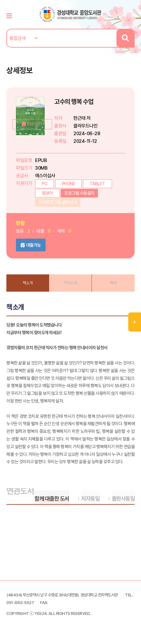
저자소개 (70, 283)
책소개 (28, 283)
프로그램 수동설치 (79, 193)
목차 (113, 283)
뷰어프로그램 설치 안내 (58, 202)
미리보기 (33, 142)
